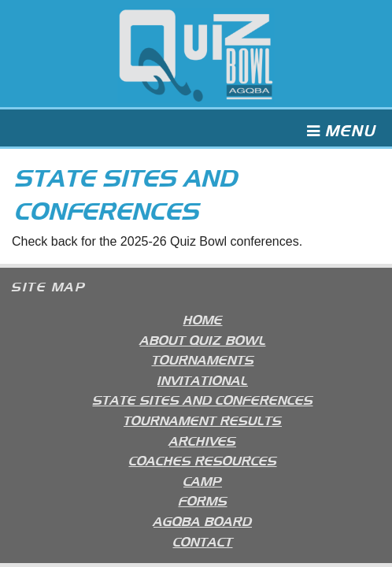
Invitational (203, 379)
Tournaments (203, 359)
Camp (203, 480)
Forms (203, 500)
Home (203, 319)
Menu (342, 131)
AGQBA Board (203, 520)
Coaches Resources (203, 460)
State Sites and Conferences (203, 399)
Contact (203, 541)
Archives (203, 440)
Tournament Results (203, 419)
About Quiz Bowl (203, 339)
